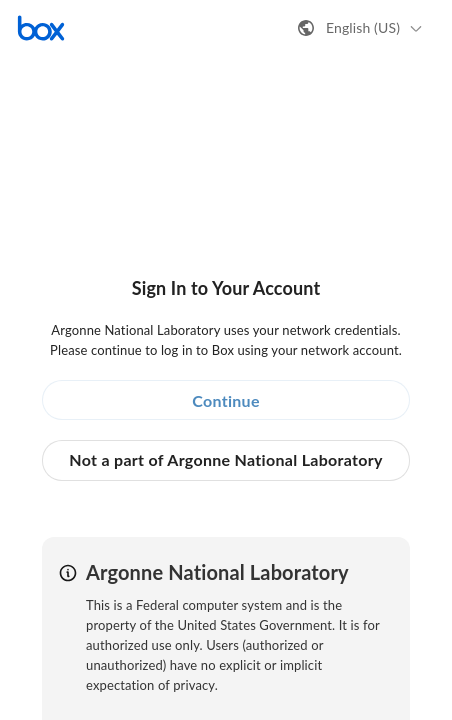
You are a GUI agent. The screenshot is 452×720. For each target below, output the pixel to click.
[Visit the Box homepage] (41, 28)
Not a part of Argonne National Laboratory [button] (225, 459)
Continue (226, 400)
